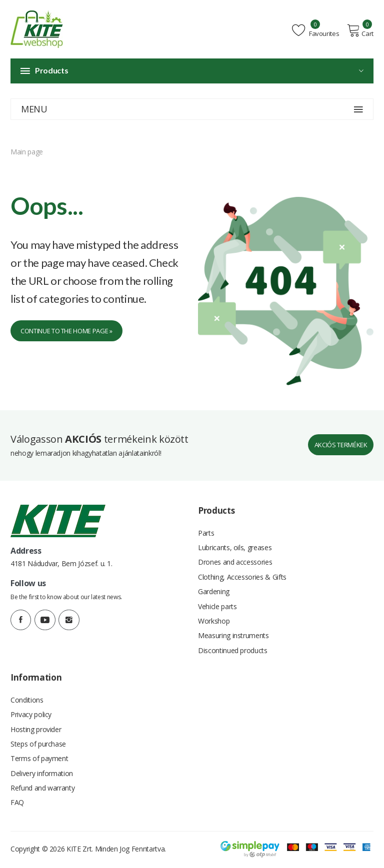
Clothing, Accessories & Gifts (242, 574)
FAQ (17, 804)
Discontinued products (233, 649)
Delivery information (42, 774)
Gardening (214, 589)
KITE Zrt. (80, 850)
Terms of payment (39, 759)
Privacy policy (31, 714)
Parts (206, 529)
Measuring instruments (233, 634)
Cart (360, 30)
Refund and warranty (42, 789)
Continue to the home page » (66, 331)
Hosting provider (36, 729)
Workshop (214, 619)
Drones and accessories (235, 559)
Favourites (317, 30)
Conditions (27, 699)
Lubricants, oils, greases (235, 544)
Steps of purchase (38, 744)
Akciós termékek (341, 441)
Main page (27, 152)
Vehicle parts (217, 604)
